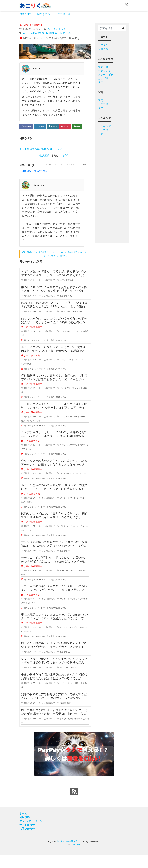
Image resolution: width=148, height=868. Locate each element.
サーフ (63, 583)
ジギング (84, 612)
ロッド (28, 543)
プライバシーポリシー (32, 834)
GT (61, 344)
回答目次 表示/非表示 (34, 184)
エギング (64, 293)
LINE (25, 133)
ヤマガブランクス (80, 583)
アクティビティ (107, 75)
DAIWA (37, 33)
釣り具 (67, 33)
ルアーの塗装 (27, 515)
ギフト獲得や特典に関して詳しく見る (41, 156)
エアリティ (65, 430)
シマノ (63, 458)
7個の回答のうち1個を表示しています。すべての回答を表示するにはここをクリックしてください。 (55, 267)
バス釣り (76, 486)
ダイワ (69, 583)
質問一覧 (103, 67)
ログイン (66, 162)
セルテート (75, 430)
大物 (23, 348)
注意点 (82, 696)
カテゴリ (103, 78)
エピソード (65, 696)
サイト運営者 (27, 838)
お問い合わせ (27, 841)
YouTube (67, 344)
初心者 (71, 293)
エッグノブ (65, 612)
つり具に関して (57, 29)
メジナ (80, 401)
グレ (62, 401)
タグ (101, 82)
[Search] (123, 28)
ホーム (23, 826)
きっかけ (64, 732)
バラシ (73, 401)
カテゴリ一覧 (63, 14)
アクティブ (83, 178)
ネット (58, 33)
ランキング (104, 126)
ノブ (23, 616)
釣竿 (68, 564)
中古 (72, 696)
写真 (101, 100)
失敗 (76, 696)
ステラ (83, 458)
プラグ (73, 511)
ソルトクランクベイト (78, 373)
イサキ (63, 539)
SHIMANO (48, 33)
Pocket (71, 127)
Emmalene (76, 857)
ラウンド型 (30, 616)
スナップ (64, 373)
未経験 (77, 732)
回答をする (44, 14)
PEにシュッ (65, 324)
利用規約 (24, 830)
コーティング (76, 324)
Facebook (27, 127)
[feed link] (74, 804)
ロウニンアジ (77, 344)
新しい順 (53, 178)
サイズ (67, 401)
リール (83, 430)
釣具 (68, 665)
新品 (29, 377)
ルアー (24, 377)
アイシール (65, 511)
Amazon (28, 33)
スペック (76, 539)
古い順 (41, 178)
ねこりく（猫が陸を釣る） (69, 854)
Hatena (57, 127)
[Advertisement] (112, 188)
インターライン (67, 640)
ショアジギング (73, 458)
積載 (62, 716)
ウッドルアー (66, 486)
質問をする (26, 14)
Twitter (43, 127)
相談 (29, 644)
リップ (79, 511)
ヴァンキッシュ (34, 434)
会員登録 (45, 162)
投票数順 (68, 178)
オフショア (75, 612)
